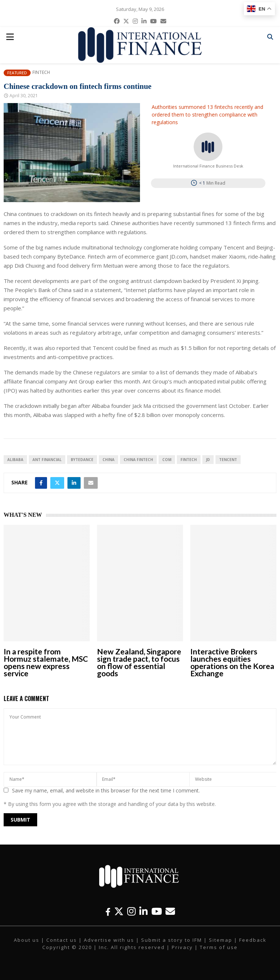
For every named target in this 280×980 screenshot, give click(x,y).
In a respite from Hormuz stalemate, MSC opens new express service (46, 662)
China (108, 460)
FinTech (189, 460)
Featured (17, 73)
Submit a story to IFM (172, 940)
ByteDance (82, 460)
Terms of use (219, 947)
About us (27, 940)
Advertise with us (109, 940)
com (167, 460)
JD (208, 460)
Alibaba (15, 460)
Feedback (253, 940)
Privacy (182, 947)
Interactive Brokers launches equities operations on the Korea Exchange (232, 662)
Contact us (62, 940)
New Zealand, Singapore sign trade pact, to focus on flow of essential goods (139, 662)
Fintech (41, 72)
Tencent (228, 460)
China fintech (138, 460)
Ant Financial (47, 460)
